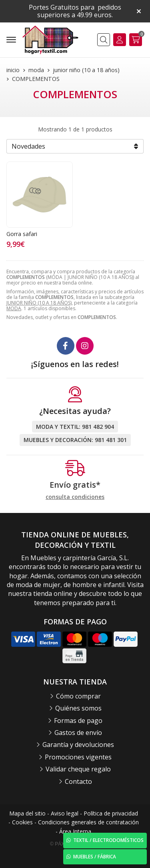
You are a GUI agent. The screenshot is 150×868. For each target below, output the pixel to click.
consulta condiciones (75, 497)
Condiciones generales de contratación (88, 822)
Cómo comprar (78, 696)
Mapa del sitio (27, 813)
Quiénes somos (78, 708)
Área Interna (75, 831)
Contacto (78, 781)
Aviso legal (65, 813)
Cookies (22, 822)
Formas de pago (78, 721)
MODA (14, 308)
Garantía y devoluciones (78, 745)
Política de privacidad (111, 813)
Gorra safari (22, 234)
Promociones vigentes (78, 757)
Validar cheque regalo (78, 769)
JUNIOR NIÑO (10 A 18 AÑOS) (39, 303)
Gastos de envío (78, 733)
